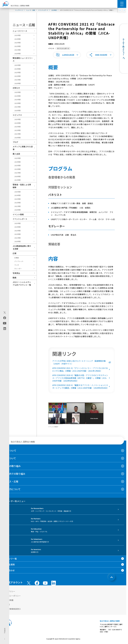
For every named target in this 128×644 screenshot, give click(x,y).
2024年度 (17, 39)
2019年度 (17, 180)
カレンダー (18, 269)
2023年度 (17, 43)
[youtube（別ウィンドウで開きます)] (5, 323)
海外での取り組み (11, 466)
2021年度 (17, 50)
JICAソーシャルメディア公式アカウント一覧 (22, 283)
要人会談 (16, 154)
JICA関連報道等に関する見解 (22, 247)
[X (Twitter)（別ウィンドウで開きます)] (5, 312)
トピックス (17, 115)
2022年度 (17, 46)
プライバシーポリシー (11, 595)
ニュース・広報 (10, 481)
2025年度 (17, 35)
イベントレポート (20, 219)
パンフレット (19, 261)
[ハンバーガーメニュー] (122, 3)
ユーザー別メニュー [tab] (14, 501)
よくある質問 (9, 564)
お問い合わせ (9, 570)
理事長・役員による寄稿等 (22, 186)
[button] (67, 55)
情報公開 (6, 604)
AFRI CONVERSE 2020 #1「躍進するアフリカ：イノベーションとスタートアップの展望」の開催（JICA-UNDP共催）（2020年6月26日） (82, 386)
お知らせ (16, 88)
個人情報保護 (8, 600)
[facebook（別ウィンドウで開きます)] (5, 318)
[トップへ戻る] (112, 577)
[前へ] (120, 10)
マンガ (17, 265)
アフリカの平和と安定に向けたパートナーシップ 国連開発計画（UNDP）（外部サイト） (82, 362)
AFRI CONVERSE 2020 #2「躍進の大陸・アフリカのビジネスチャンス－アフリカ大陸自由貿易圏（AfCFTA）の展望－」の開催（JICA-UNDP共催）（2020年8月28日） (82, 378)
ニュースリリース (20, 31)
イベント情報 (18, 214)
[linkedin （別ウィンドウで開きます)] (54, 583)
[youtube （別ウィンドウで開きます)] (45, 583)
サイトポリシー (9, 591)
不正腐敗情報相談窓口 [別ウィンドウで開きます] (11, 609)
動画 (14, 278)
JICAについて (9, 450)
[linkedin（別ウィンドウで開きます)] (5, 329)
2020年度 (17, 54)
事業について (9, 458)
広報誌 (17, 258)
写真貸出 (16, 273)
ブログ (15, 142)
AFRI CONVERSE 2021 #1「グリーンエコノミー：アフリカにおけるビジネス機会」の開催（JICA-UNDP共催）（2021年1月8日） (82, 369)
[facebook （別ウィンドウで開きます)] (37, 583)
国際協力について (11, 489)
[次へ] (124, 10)
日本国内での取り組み (14, 473)
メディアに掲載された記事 (23, 148)
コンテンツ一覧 (10, 558)
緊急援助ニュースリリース (23, 59)
